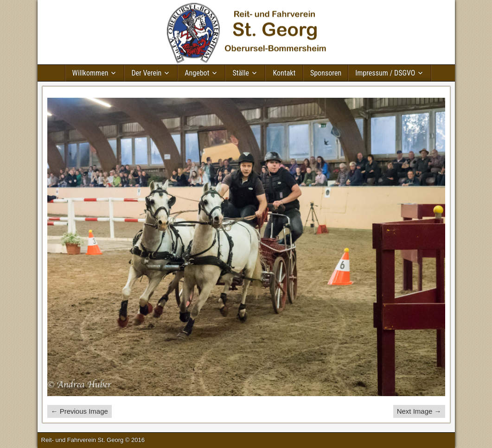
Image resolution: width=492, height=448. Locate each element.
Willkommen (90, 73)
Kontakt (284, 73)
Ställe (241, 73)
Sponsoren (326, 73)
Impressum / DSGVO (385, 73)
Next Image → (419, 411)
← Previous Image (80, 411)
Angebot (197, 73)
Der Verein (146, 73)
